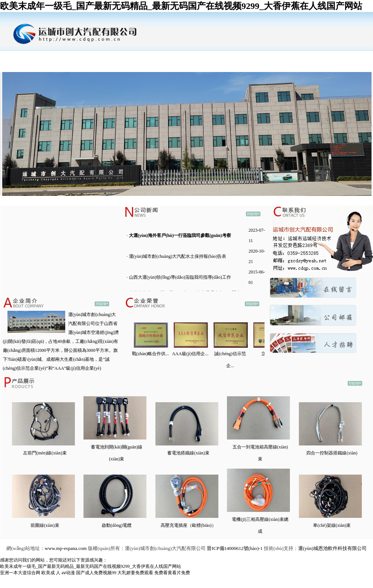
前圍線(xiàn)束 (45, 525)
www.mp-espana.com (66, 548)
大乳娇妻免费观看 (135, 573)
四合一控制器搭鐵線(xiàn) (332, 453)
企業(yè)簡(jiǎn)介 (69, 63)
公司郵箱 (302, 57)
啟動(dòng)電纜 (117, 525)
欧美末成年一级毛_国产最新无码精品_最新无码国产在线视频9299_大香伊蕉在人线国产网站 (181, 6)
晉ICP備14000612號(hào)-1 (235, 548)
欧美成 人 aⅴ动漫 (58, 573)
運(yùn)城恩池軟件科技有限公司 (332, 548)
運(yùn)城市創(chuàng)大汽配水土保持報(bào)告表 (178, 256)
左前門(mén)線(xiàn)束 (45, 453)
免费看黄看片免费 (172, 573)
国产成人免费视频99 (96, 573)
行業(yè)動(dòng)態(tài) (209, 63)
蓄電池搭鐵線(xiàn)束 (188, 453)
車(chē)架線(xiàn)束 (332, 525)
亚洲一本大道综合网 (20, 573)
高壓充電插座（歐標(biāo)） (188, 525)
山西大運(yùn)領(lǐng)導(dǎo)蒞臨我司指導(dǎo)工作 (180, 277)
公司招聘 (256, 57)
